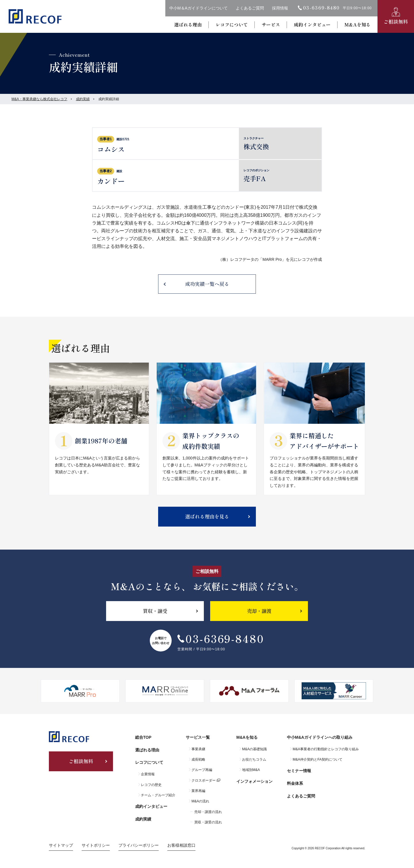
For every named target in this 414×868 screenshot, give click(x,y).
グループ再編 (202, 770)
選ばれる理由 (188, 24)
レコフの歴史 (151, 785)
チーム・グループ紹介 (158, 795)
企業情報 (148, 774)
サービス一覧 (198, 737)
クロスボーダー (204, 780)
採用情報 (280, 8)
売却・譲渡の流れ (208, 812)
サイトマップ (61, 845)
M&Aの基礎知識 (254, 749)
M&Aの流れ (200, 801)
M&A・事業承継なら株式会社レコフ (39, 99)
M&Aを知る (358, 24)
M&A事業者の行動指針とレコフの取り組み (326, 749)
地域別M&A (251, 770)
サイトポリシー (96, 845)
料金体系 (295, 783)
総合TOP (143, 737)
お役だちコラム (254, 759)
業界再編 (198, 791)
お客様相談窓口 (181, 845)
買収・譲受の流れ (208, 822)
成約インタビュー (312, 24)
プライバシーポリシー (139, 845)
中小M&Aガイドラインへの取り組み (320, 737)
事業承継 (198, 749)
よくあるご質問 (250, 8)
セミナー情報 (299, 771)
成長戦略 (198, 759)
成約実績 (83, 99)
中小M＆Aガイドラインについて (199, 8)
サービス (271, 24)
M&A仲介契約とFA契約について (318, 759)
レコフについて (232, 24)
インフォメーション (254, 781)
